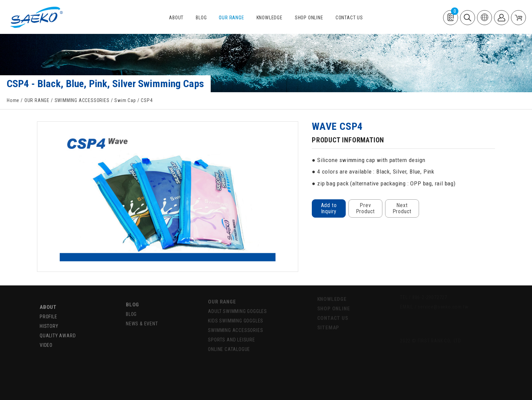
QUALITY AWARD (58, 326)
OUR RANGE (231, 18)
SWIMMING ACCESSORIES (82, 100)
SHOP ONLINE (309, 18)
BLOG (201, 18)
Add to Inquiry (329, 208)
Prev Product (366, 208)
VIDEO (46, 336)
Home (13, 100)
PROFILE (49, 307)
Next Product (402, 208)
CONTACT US (349, 18)
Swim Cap (125, 100)
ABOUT (176, 18)
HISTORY (49, 317)
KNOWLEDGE (270, 18)
